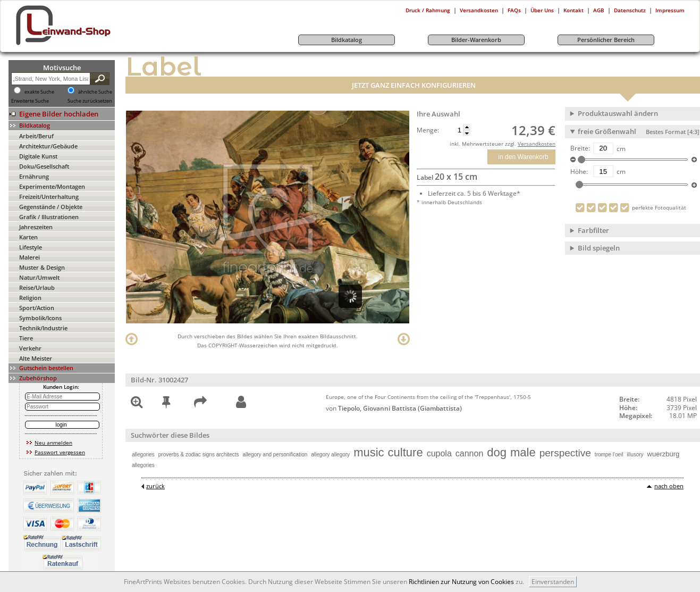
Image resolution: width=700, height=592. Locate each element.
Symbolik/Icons (40, 318)
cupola (439, 453)
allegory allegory (330, 455)
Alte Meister (36, 358)
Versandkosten (479, 10)
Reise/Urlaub (37, 287)
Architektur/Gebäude (48, 146)
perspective (565, 453)
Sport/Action (37, 308)
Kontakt (574, 10)
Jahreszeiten (36, 227)
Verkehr (30, 348)
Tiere (26, 338)
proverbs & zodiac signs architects (199, 455)
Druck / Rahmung (428, 10)
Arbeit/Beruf (36, 136)
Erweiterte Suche (30, 101)
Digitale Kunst (38, 156)
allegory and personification (275, 455)
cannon (470, 453)
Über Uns (542, 10)
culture (406, 452)
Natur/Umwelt (39, 277)
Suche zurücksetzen (90, 101)
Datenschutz (630, 10)
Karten (28, 237)
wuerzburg (664, 454)
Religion (30, 298)
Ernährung (34, 176)
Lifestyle (31, 247)
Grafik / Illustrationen (49, 217)
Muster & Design (42, 267)
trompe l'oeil (609, 455)
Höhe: (579, 172)
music (369, 452)
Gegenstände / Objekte (51, 207)
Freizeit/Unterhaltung (49, 197)
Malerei (29, 257)
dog (497, 452)
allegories (143, 455)
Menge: (428, 130)
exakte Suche (39, 92)
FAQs (514, 10)
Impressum (670, 10)
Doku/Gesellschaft (44, 166)
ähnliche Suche (95, 92)
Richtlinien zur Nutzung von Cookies (461, 582)
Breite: (580, 148)
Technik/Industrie (43, 328)
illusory (635, 455)
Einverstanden (553, 582)
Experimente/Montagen (52, 186)
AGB (599, 10)
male (523, 452)
